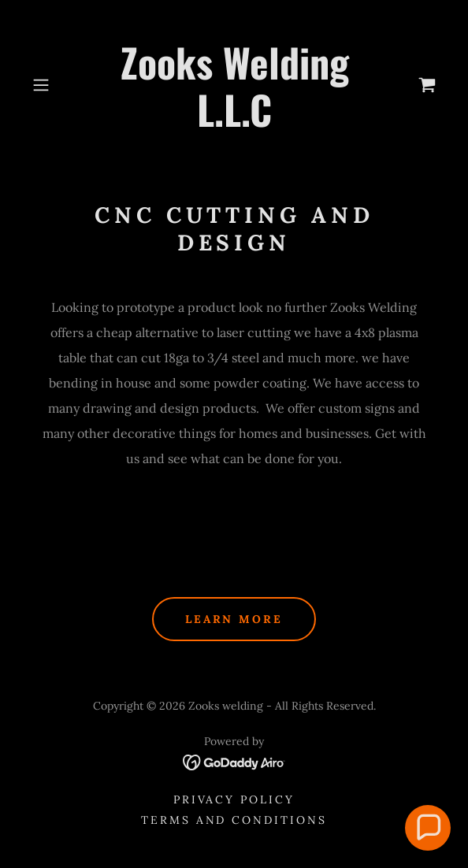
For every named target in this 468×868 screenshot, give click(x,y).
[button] (57, 85)
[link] (234, 85)
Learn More (234, 619)
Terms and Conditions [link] (234, 820)
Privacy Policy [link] (234, 799)
